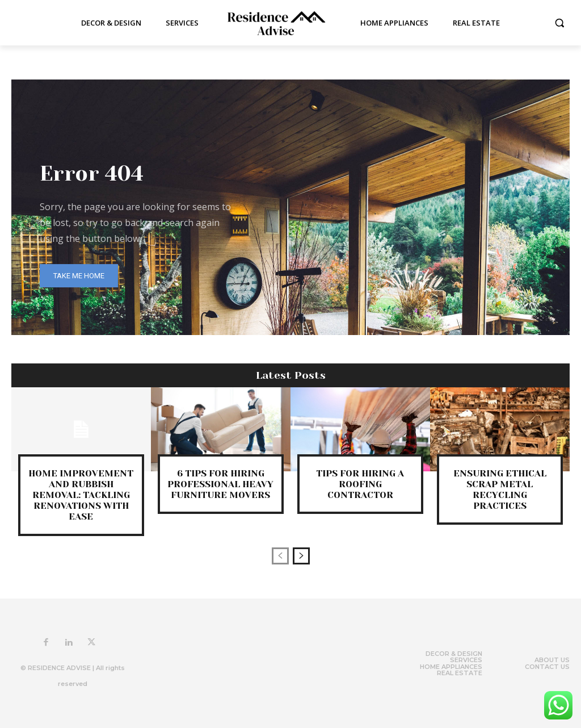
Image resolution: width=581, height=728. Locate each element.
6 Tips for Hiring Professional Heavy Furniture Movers (220, 484)
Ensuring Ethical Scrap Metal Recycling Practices (500, 490)
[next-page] (301, 556)
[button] (559, 23)
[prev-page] (280, 556)
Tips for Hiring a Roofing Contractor (360, 484)
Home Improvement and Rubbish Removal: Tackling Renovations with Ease (81, 495)
